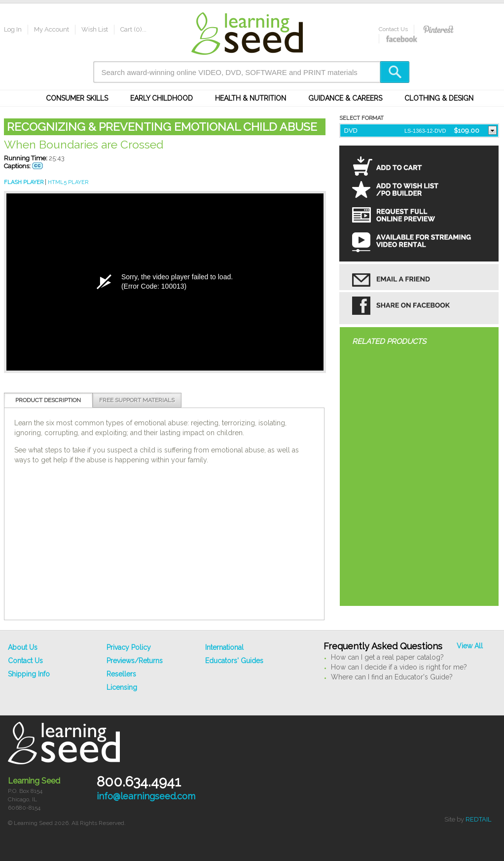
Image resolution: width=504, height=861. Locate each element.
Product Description (48, 400)
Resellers (121, 674)
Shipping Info (29, 674)
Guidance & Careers (345, 98)
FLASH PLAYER (24, 182)
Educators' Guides (234, 661)
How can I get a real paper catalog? (387, 657)
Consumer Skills (77, 98)
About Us (23, 647)
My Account (52, 29)
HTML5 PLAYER (68, 182)
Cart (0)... (133, 29)
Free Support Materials (137, 400)
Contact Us (393, 29)
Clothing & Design (439, 98)
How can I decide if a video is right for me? (399, 667)
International (224, 647)
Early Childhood (162, 98)
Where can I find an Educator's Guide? (392, 677)
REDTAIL (478, 819)
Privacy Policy (129, 647)
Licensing (122, 687)
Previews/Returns (135, 661)
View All (470, 646)
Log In (13, 29)
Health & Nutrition (251, 98)
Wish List (95, 29)
